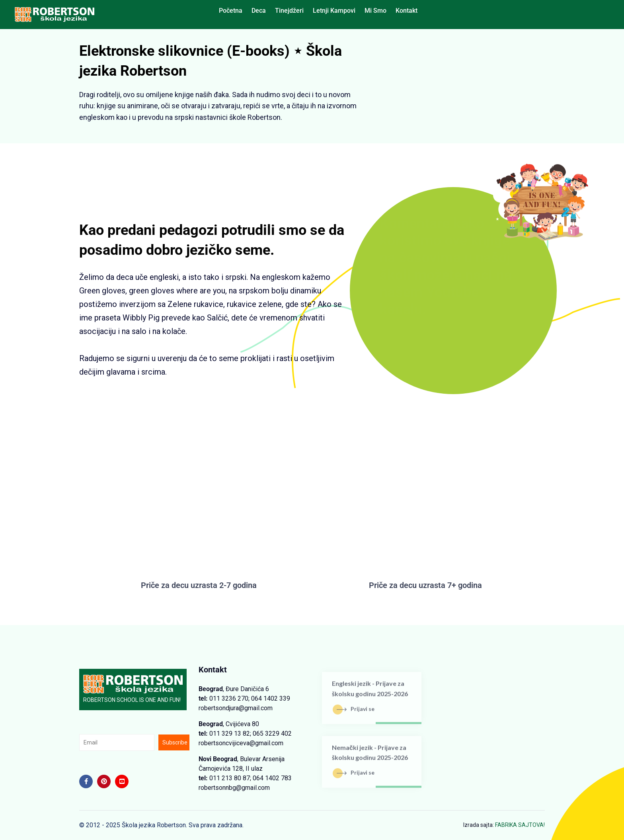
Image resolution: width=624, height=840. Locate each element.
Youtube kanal (404, 336)
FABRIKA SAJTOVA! (520, 825)
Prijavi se (356, 712)
